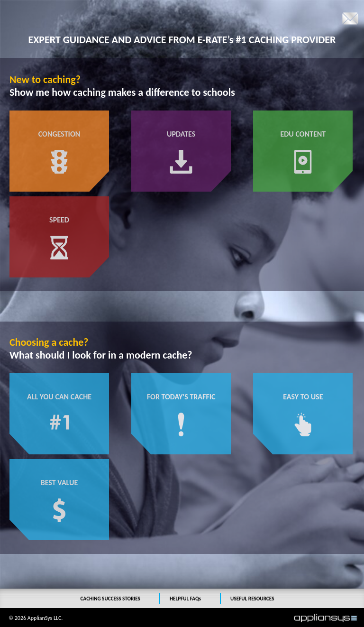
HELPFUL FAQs (185, 599)
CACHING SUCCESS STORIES (110, 599)
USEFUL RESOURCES (252, 599)
